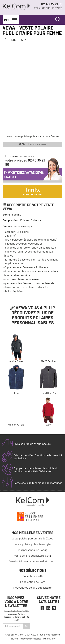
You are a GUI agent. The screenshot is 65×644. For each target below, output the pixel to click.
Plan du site (49, 639)
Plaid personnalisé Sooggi (32, 550)
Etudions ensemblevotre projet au (25, 160)
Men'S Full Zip (49, 393)
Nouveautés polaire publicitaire (32, 588)
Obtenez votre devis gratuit (24, 174)
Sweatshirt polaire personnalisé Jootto (32, 561)
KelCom (19, 635)
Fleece (16, 393)
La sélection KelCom (33, 582)
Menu (11, 20)
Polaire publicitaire (48, 8)
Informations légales (31, 639)
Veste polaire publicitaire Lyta (33, 544)
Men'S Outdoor (49, 361)
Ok (27, 626)
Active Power (16, 361)
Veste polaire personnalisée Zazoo (32, 539)
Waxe (49, 425)
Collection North (33, 576)
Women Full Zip (16, 425)
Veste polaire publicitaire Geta (32, 556)
